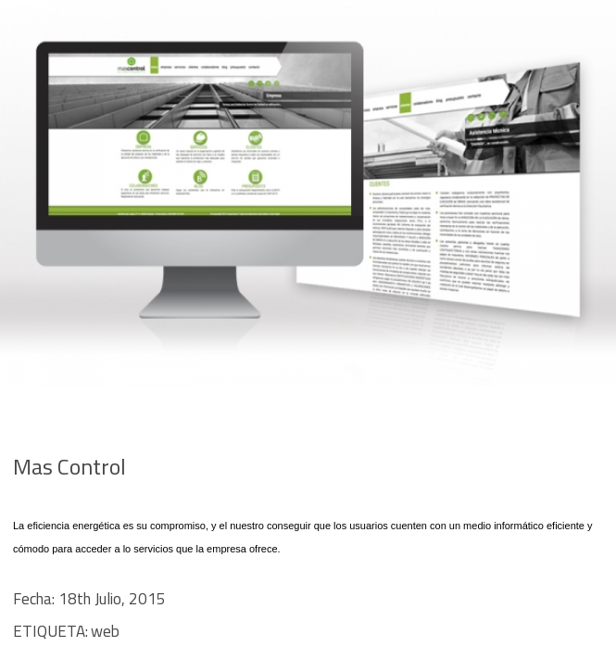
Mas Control (69, 466)
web (105, 631)
